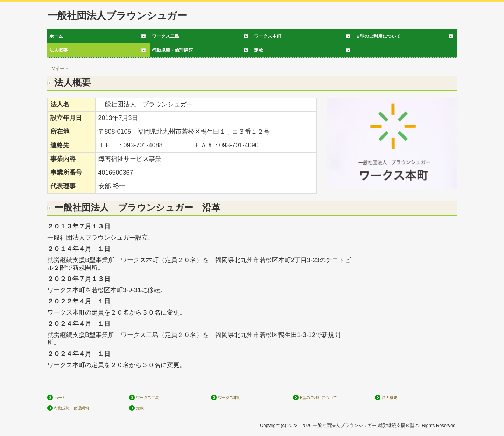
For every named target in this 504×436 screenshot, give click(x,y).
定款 (259, 50)
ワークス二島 (166, 36)
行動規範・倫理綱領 (172, 50)
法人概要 (58, 50)
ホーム (56, 36)
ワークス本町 (268, 36)
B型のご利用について (379, 36)
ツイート (60, 68)
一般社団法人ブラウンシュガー (117, 16)
